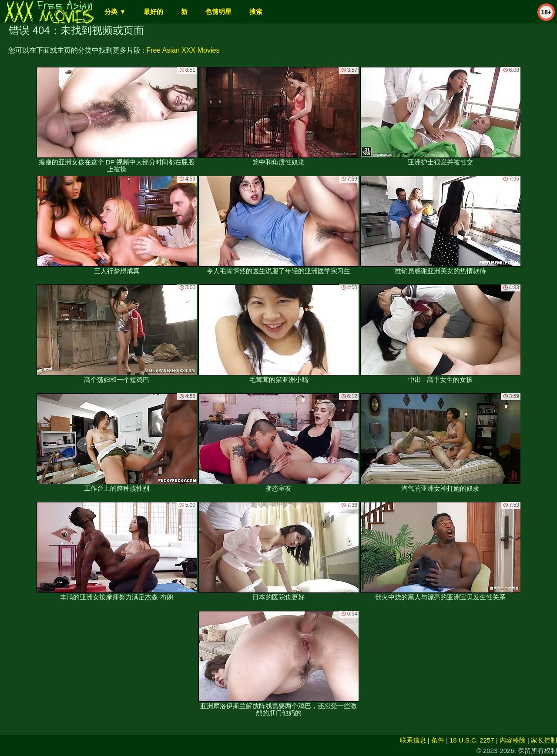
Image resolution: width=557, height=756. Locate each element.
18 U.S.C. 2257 (472, 740)
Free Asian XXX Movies (183, 50)
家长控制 (544, 740)
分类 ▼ (115, 12)
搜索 (256, 12)
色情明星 (218, 12)
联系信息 (413, 740)
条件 (438, 740)
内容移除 (513, 740)
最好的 (153, 12)
